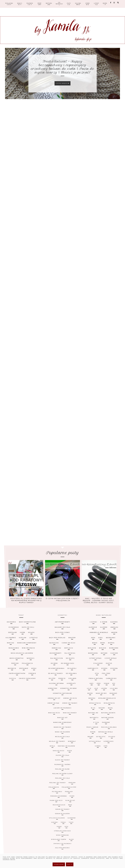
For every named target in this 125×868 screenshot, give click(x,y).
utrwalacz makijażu (62, 761)
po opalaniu (58, 753)
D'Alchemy (107, 710)
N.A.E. (96, 728)
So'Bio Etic (101, 738)
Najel (115, 728)
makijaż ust (63, 732)
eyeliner (74, 717)
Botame (116, 705)
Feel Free (115, 714)
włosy (70, 763)
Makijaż (20, 4)
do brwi (52, 710)
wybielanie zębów (59, 763)
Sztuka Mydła (95, 739)
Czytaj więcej (62, 83)
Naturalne (49, 4)
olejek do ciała (63, 743)
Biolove (115, 702)
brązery (76, 696)
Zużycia (69, 4)
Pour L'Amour (93, 735)
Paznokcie (30, 4)
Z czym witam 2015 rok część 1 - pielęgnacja (62, 585)
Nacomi (105, 728)
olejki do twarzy (62, 745)
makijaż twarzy (70, 730)
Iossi (105, 719)
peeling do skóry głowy (62, 748)
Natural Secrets (112, 730)
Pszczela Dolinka (110, 735)
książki (19, 693)
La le (93, 721)
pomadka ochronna (59, 754)
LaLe (101, 721)
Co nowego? (59, 4)
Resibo (91, 738)
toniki (63, 759)
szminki (56, 759)
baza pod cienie (63, 693)
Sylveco (112, 738)
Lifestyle (96, 4)
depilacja (71, 702)
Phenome (108, 733)
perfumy (71, 751)
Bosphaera (102, 705)
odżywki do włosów (66, 741)
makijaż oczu (54, 730)
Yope (105, 741)
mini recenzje (18, 702)
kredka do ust (53, 725)
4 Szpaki (107, 687)
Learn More (59, 864)
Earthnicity (100, 712)
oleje (69, 742)
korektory (51, 721)
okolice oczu (59, 742)
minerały (72, 739)
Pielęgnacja (9, 4)
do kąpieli (74, 712)
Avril (115, 696)
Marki (105, 4)
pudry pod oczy (57, 755)
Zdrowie (88, 4)
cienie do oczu (71, 699)
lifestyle (23, 696)
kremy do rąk (53, 726)
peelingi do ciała (62, 749)
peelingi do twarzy (58, 751)
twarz (60, 760)
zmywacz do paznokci (62, 764)
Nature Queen (110, 732)
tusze (70, 759)
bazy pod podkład (55, 696)
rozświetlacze (60, 756)
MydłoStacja (114, 726)
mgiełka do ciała (62, 738)
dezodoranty (54, 705)
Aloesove (106, 690)
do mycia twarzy (54, 714)
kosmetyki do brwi (70, 721)
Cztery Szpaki (104, 707)
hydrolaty (73, 719)
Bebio (106, 699)
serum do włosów (62, 758)
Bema (116, 699)
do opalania (73, 714)
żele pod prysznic (62, 764)
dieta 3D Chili (14, 690)
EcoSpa (114, 712)
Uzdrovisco (108, 739)
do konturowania (55, 712)
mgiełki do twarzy (57, 739)
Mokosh (95, 725)
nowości (22, 707)
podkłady (68, 753)
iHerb (7, 693)
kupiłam (8, 696)
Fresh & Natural (102, 717)
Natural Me (96, 730)
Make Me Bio (106, 723)
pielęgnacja (19, 710)
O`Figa (98, 733)
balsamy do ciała (63, 690)
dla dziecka (72, 705)
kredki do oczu (71, 725)
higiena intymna (55, 719)
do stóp (50, 717)
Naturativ (96, 732)
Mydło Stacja (98, 726)
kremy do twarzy (71, 726)
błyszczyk (51, 699)
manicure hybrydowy (62, 733)
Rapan (93, 736)
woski (28, 712)
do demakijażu (69, 710)
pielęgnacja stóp (68, 752)
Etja (104, 714)
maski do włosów (63, 736)
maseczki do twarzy (62, 735)
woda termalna (63, 762)
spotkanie (15, 712)
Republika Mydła (106, 736)
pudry (71, 754)
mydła (53, 741)
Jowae (114, 719)
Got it (70, 864)
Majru (94, 723)
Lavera (110, 721)
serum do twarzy (62, 757)
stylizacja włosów (58, 758)
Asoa (104, 696)
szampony (70, 758)
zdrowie (26, 714)
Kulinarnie (78, 4)
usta (66, 760)
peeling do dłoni (62, 747)
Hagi (97, 719)
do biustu (72, 707)
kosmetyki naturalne (62, 723)
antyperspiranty (62, 687)
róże (69, 756)
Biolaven (101, 702)
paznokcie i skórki (62, 746)
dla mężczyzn (55, 707)
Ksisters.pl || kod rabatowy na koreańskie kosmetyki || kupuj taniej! (28, 585)
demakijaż (55, 702)
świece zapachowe (21, 717)
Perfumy (40, 4)
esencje (62, 717)
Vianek (97, 741)
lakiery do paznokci (62, 728)
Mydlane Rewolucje (112, 725)
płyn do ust (69, 755)
